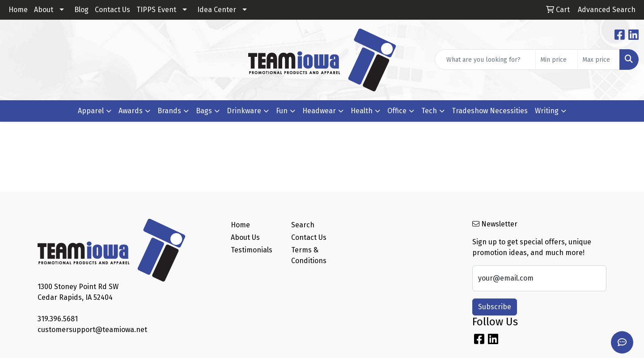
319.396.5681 (58, 319)
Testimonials (252, 250)
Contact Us (112, 10)
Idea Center (217, 10)
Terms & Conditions (309, 255)
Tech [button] (429, 111)
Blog (81, 10)
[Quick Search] (485, 60)
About (44, 10)
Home (18, 10)
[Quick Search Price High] (599, 60)
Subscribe (495, 307)
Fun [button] (282, 111)
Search (303, 225)
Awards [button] (131, 111)
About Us (245, 237)
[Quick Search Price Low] (557, 60)
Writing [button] (547, 111)
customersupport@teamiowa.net (92, 330)
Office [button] (397, 111)
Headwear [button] (319, 111)
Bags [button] (204, 111)
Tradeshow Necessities (490, 111)
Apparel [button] (91, 111)
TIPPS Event (156, 10)
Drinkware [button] (244, 111)
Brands (169, 111)
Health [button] (362, 111)
